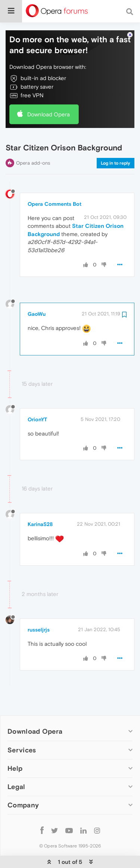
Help (15, 745)
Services (22, 727)
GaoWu (37, 291)
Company (23, 782)
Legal (16, 764)
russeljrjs (39, 607)
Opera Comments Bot (55, 181)
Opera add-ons (33, 140)
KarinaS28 (40, 501)
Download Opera (49, 91)
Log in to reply (116, 140)
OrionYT (37, 397)
